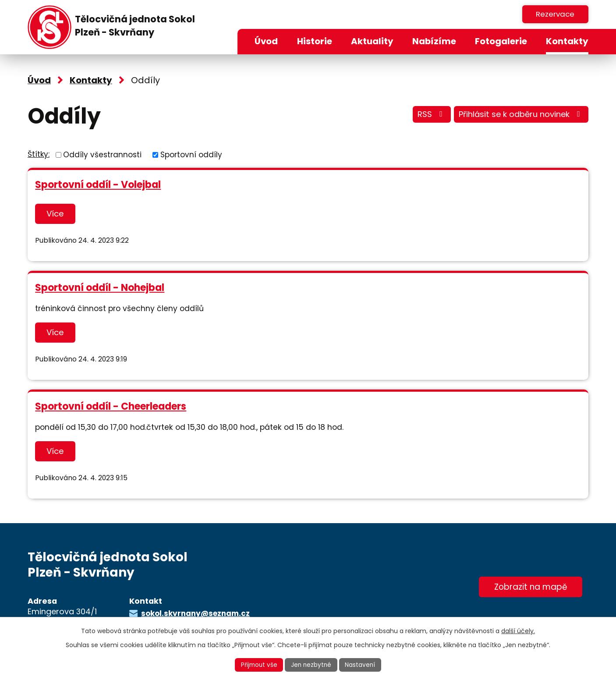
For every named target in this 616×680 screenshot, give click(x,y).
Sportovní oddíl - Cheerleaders (111, 405)
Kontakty (567, 41)
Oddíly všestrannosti (102, 154)
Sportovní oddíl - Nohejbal (100, 287)
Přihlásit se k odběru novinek (519, 115)
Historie (315, 41)
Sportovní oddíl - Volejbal (98, 185)
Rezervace (553, 14)
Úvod (266, 41)
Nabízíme (434, 41)
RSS (426, 115)
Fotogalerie (501, 41)
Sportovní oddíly (191, 154)
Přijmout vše (258, 665)
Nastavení (362, 665)
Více (57, 214)
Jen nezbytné (312, 665)
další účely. (518, 630)
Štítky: (39, 154)
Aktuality (372, 41)
